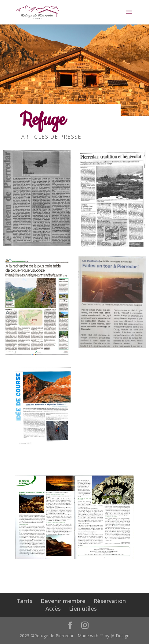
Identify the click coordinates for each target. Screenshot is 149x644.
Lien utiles (83, 609)
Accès (53, 609)
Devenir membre (63, 601)
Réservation (110, 601)
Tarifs (24, 601)
